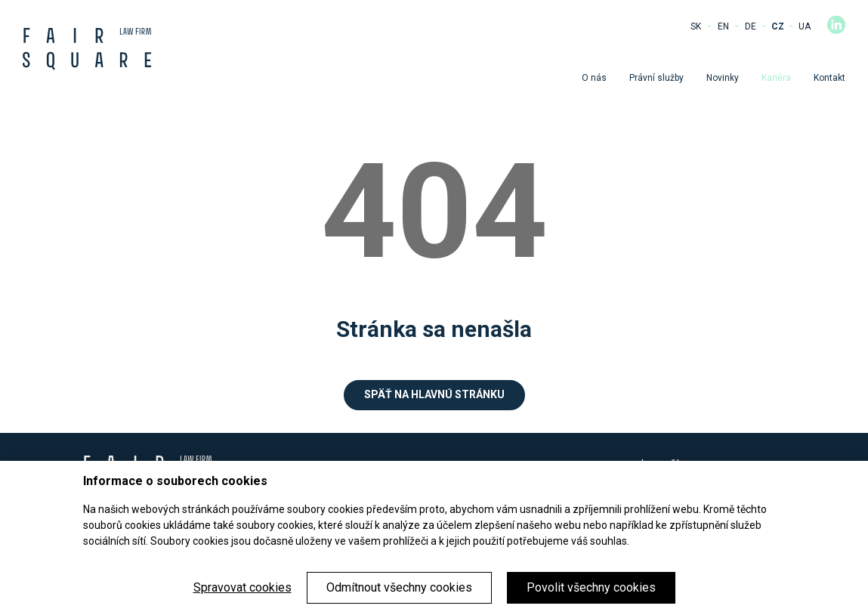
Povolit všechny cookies (591, 587)
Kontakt (829, 78)
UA (805, 26)
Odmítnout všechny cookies (399, 587)
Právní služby (656, 78)
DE (751, 26)
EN (723, 26)
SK (696, 26)
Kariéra (776, 78)
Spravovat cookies (242, 587)
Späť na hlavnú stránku (434, 394)
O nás (594, 78)
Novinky (723, 78)
